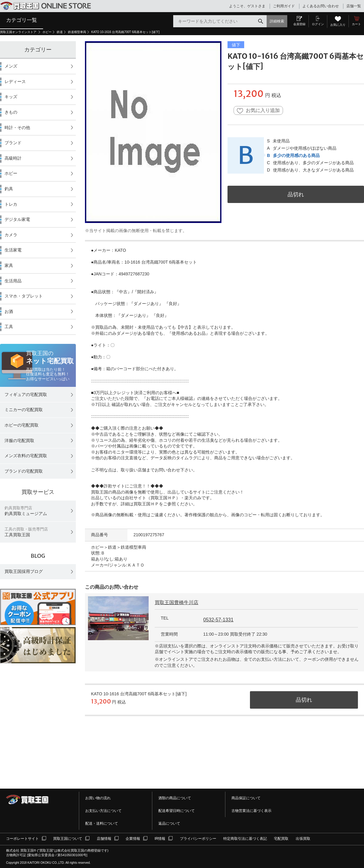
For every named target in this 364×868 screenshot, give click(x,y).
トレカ (11, 204)
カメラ (11, 235)
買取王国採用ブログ (24, 571)
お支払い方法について (103, 811)
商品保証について (246, 798)
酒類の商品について (175, 798)
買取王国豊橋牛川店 (177, 602)
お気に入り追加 (258, 111)
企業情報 (133, 839)
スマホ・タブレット (24, 296)
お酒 (9, 311)
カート (356, 24)
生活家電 (13, 250)
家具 (9, 265)
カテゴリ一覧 (22, 20)
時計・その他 (17, 128)
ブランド (13, 143)
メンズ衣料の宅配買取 (26, 456)
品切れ (296, 194)
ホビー (47, 32)
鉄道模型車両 (77, 32)
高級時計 (13, 158)
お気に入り (338, 25)
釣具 (9, 189)
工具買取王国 (26, 532)
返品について (169, 823)
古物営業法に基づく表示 (251, 811)
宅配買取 (281, 839)
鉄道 (60, 32)
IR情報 (160, 839)
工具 (9, 327)
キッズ (11, 97)
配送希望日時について (177, 811)
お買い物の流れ (98, 798)
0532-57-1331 (218, 620)
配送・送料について (102, 823)
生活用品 (13, 281)
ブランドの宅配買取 (24, 471)
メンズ (11, 66)
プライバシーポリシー (198, 839)
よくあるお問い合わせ (321, 6)
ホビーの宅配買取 (22, 425)
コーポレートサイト (22, 839)
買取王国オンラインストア (19, 32)
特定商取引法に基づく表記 (245, 839)
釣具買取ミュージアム (26, 511)
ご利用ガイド (284, 6)
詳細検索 (277, 21)
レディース (15, 81)
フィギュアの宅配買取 (26, 394)
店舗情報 (104, 839)
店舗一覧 (354, 6)
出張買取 (303, 839)
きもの (11, 112)
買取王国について (68, 839)
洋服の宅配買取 (19, 441)
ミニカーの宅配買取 (24, 410)
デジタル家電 (17, 219)
